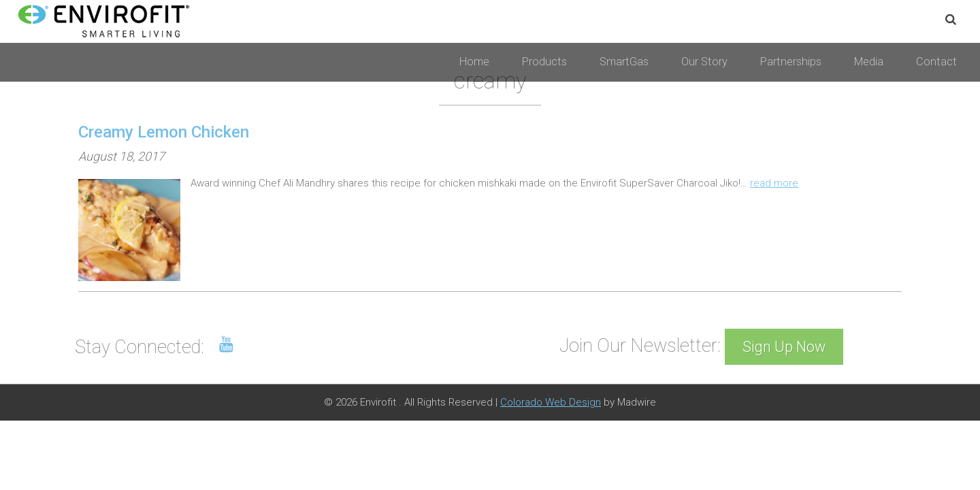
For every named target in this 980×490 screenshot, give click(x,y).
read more (774, 183)
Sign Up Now (784, 347)
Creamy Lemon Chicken (164, 132)
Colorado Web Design (551, 402)
